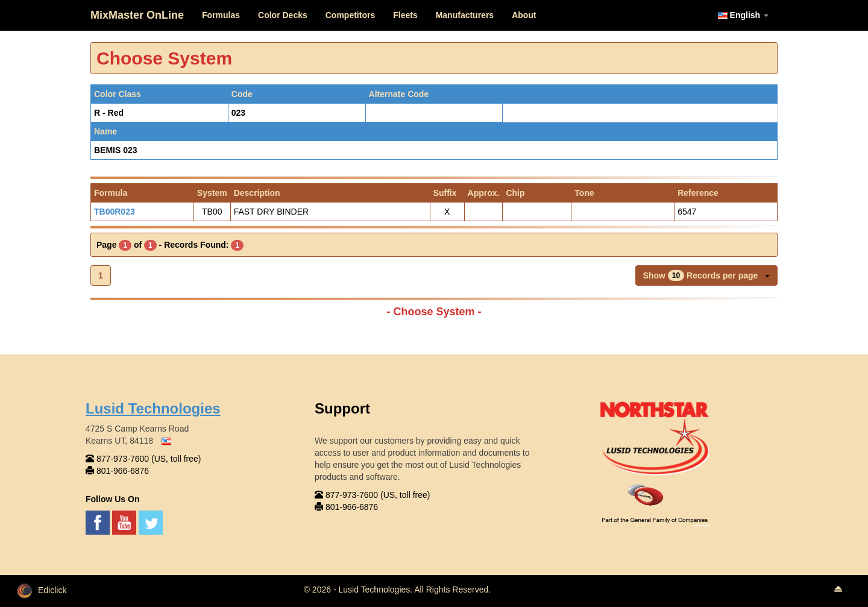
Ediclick (42, 590)
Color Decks (283, 15)
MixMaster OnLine (137, 15)
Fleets (405, 15)
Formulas (221, 15)
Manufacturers (465, 15)
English (743, 15)
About (524, 15)
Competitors (350, 15)
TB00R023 (115, 212)
